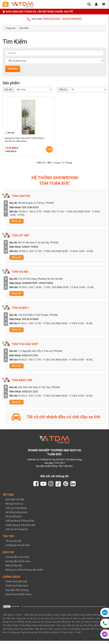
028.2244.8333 (30, 210)
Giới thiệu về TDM (15, 503)
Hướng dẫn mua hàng (17, 560)
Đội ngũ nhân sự (14, 507)
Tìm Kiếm (24, 28)
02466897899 (30, 286)
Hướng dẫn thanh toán (18, 564)
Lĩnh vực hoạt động (16, 511)
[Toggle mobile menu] (6, 4)
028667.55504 (30, 250)
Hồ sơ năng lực (14, 520)
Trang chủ (10, 28)
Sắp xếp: (9, 90)
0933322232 (52, 19)
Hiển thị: (63, 90)
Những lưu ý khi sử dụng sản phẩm (24, 573)
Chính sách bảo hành (17, 589)
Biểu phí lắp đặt (14, 569)
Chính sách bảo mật (16, 585)
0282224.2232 (30, 394)
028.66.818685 (30, 322)
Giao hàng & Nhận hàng (18, 598)
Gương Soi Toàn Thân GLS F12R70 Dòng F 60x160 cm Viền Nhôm (26, 142)
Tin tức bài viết (13, 544)
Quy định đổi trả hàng (17, 593)
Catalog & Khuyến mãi (17, 548)
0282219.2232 (30, 358)
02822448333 (72, 19)
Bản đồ (17, 224)
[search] (89, 5)
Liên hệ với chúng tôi (16, 533)
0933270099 (46, 286)
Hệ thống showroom (17, 516)
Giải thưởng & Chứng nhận (20, 524)
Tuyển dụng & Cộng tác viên (20, 528)
